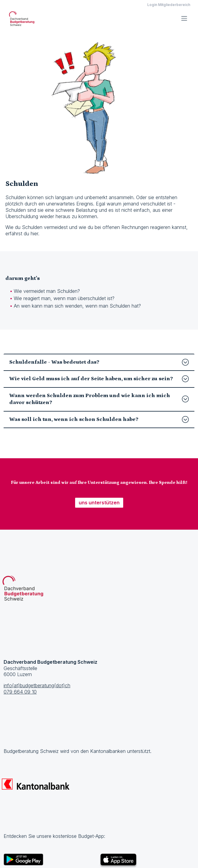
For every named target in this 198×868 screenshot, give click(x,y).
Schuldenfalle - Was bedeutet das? (99, 362)
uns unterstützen (99, 503)
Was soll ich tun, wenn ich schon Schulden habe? (99, 420)
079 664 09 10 (20, 692)
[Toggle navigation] (184, 18)
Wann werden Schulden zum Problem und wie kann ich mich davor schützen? (99, 399)
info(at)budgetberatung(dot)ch (37, 685)
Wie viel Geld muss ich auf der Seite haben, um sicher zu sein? (99, 379)
